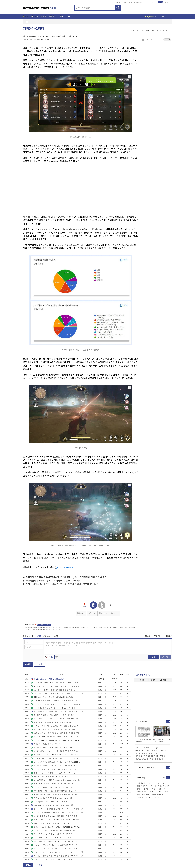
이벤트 (149, 2)
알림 (163, 680)
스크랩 (143, 40)
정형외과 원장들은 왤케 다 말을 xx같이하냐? (152, 792)
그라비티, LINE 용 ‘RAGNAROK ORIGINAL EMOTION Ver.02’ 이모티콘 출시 (56, 740)
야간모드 (168, 2)
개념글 (39, 664)
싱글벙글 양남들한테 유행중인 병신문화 (149, 759)
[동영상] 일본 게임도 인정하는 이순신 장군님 (49, 802)
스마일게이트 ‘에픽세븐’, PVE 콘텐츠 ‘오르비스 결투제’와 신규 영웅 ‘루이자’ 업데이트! (56, 737)
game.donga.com (64, 567)
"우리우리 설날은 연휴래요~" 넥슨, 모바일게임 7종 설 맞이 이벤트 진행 (56, 845)
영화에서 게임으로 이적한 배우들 (45, 744)
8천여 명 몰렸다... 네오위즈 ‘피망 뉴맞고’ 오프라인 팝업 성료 (55, 686)
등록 (153, 657)
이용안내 (165, 30)
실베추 (81, 613)
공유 (92, 613)
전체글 (28, 664)
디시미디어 (140, 768)
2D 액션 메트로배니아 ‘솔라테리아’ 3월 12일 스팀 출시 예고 (55, 791)
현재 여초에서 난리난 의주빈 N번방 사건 (151, 783)
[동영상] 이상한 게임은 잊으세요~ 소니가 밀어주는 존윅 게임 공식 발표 (56, 841)
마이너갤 (118, 2)
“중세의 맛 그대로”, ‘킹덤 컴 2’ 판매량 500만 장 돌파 (52, 859)
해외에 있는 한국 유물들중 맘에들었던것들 (150, 756)
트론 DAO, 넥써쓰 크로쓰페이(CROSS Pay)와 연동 (51, 798)
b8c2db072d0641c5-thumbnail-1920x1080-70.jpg (43, 627)
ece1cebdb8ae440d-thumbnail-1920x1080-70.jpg (43, 629)
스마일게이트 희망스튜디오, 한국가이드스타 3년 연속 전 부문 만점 (56, 758)
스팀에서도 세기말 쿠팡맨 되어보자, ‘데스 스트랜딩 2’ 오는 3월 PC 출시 (56, 852)
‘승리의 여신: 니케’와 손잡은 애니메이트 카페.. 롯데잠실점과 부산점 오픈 (56, 733)
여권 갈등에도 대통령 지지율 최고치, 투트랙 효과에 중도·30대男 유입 (153, 750)
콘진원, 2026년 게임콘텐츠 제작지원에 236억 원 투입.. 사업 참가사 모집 (56, 794)
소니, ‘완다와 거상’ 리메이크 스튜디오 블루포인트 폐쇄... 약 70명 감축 (56, 719)
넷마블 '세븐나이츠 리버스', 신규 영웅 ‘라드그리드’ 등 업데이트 (56, 751)
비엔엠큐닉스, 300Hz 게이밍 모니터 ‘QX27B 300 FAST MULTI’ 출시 (56, 827)
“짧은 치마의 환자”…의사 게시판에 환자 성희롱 (153, 786)
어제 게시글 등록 (153, 16)
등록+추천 (165, 657)
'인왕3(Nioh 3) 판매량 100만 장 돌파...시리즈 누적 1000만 (54, 701)
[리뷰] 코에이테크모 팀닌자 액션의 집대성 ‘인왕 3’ (51, 838)
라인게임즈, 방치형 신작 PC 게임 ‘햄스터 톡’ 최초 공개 (53, 715)
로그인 (161, 2)
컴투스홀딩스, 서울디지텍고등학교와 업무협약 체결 (52, 722)
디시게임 (142, 2)
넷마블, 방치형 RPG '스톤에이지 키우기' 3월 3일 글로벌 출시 (55, 766)
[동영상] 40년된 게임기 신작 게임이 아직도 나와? (51, 805)
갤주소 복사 (155, 30)
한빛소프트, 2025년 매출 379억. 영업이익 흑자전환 (51, 834)
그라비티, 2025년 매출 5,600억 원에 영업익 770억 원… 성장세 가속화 (56, 813)
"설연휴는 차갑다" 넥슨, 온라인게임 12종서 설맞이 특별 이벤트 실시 (56, 849)
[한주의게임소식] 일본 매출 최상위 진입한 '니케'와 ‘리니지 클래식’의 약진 (56, 823)
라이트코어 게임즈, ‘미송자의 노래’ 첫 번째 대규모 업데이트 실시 (56, 831)
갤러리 (26, 16)
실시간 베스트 (141, 722)
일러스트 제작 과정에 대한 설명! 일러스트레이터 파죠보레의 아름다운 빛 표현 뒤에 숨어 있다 (56, 809)
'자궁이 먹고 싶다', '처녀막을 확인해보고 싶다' (153, 795)
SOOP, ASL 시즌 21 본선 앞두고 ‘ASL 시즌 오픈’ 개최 (52, 697)
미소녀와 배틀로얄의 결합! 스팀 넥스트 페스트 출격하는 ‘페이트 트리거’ (56, 730)
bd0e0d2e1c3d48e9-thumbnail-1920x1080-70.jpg (117, 627)
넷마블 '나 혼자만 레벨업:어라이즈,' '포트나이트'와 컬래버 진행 (56, 704)
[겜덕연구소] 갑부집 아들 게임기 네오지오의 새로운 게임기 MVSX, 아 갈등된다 (56, 693)
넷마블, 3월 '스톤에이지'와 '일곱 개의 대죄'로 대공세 (52, 748)
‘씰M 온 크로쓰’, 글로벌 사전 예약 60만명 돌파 (50, 776)
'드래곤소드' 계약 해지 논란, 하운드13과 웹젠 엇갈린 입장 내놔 (56, 726)
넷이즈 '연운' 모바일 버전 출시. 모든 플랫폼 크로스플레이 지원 (56, 780)
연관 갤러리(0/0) (143, 30)
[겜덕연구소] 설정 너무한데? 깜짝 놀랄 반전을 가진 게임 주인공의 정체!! (56, 690)
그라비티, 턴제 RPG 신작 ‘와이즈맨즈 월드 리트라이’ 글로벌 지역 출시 (56, 787)
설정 (133, 30)
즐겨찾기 (143, 680)
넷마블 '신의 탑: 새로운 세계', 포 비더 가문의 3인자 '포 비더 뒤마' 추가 (56, 769)
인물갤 (130, 2)
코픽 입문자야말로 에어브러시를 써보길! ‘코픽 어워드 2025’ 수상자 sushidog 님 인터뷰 (56, 762)
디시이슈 (151, 768)
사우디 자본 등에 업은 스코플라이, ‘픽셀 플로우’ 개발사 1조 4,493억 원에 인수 (56, 708)
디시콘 (154, 2)
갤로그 (136, 2)
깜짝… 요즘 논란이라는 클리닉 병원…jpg (151, 789)
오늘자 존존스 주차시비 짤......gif (147, 748)
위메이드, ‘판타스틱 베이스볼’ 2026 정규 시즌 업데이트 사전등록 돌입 (56, 820)
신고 (114, 613)
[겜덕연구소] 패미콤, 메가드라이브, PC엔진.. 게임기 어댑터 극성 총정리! (56, 683)
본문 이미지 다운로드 (44, 625)
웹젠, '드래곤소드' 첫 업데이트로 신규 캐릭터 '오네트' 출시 (54, 773)
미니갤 (124, 2)
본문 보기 (148, 636)
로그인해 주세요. (143, 675)
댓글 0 (167, 40)
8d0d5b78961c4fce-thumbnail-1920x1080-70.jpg (80, 627)
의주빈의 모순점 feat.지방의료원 (148, 797)
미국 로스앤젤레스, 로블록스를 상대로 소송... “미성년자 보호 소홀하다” (56, 711)
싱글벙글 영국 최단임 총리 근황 (146, 753)
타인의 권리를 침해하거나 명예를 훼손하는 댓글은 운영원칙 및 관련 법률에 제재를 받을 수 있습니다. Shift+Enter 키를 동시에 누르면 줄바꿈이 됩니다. (80, 644)
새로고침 (169, 636)
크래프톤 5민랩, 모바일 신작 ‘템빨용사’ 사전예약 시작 (52, 784)
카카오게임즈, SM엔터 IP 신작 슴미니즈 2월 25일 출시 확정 (55, 755)
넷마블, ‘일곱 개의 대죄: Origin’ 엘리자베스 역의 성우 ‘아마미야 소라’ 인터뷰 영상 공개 (56, 816)
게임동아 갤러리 (33, 29)
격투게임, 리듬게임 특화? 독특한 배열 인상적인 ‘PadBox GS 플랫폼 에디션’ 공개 (56, 856)
